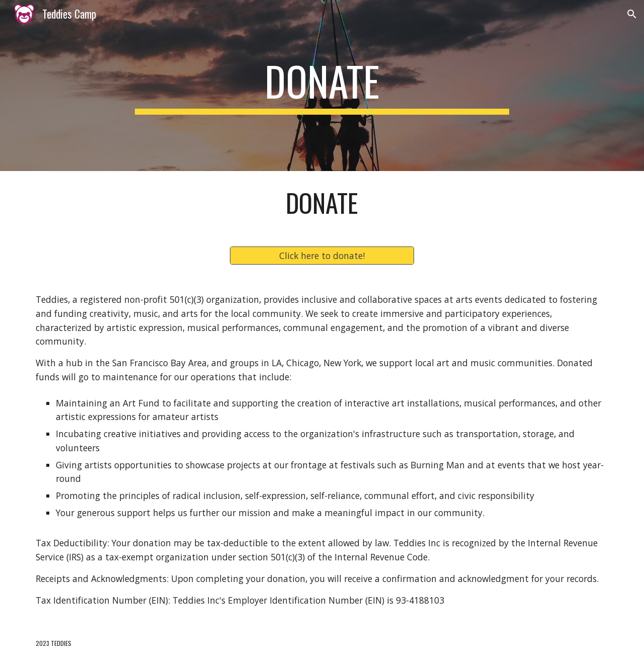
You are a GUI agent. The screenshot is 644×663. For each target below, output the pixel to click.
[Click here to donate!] (322, 256)
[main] (322, 86)
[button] (632, 14)
